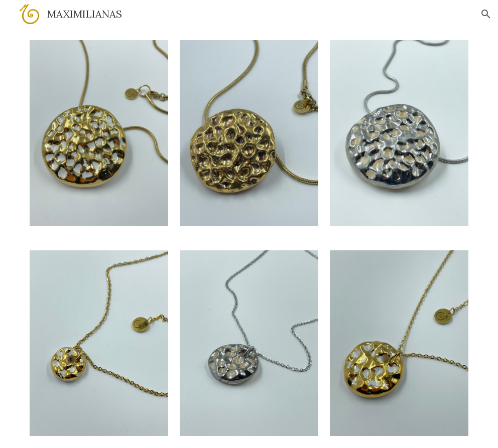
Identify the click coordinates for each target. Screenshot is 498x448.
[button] (486, 14)
